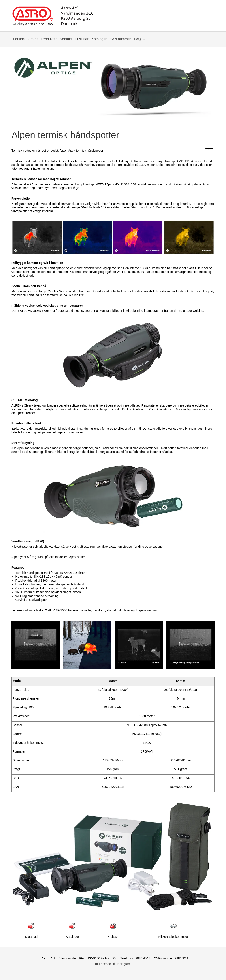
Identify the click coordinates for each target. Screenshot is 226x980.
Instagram (122, 964)
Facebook (104, 964)
